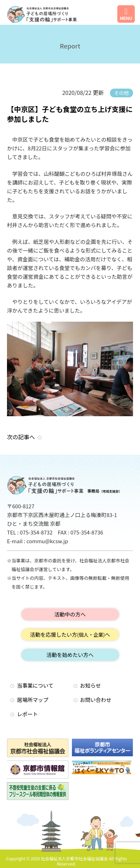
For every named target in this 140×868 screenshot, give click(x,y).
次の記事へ (21, 437)
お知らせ (90, 685)
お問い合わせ (96, 700)
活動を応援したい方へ (70, 634)
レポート (28, 714)
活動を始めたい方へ (70, 655)
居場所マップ (33, 700)
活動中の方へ (70, 614)
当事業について (35, 685)
